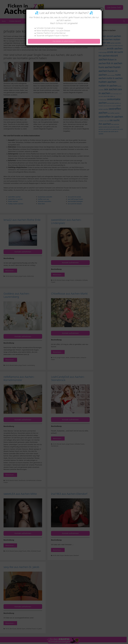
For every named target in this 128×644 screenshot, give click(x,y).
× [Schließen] (102, 10)
